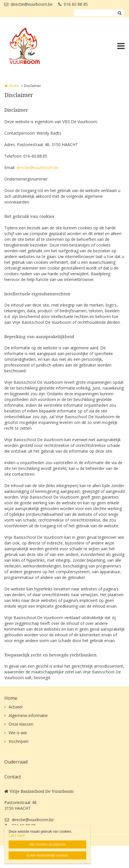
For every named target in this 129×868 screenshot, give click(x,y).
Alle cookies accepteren (48, 844)
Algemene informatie (28, 715)
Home (14, 86)
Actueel (16, 707)
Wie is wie (18, 733)
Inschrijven (19, 741)
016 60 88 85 (73, 4)
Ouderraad (16, 762)
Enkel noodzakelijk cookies (47, 855)
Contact (13, 777)
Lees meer (17, 836)
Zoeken (120, 13)
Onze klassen (21, 724)
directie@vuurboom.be (28, 4)
